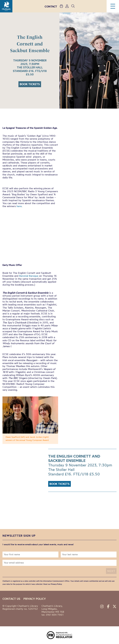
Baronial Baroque (29, 276)
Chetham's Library (6, 6)
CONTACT (51, 6)
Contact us (11, 599)
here (19, 206)
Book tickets (30, 84)
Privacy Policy (56, 584)
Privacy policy (35, 599)
